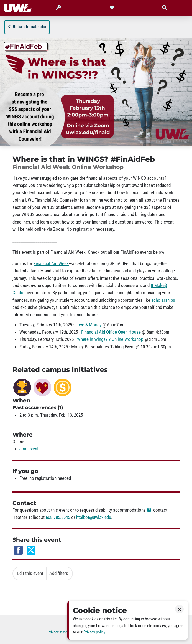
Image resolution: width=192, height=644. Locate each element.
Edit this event (30, 573)
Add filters (59, 573)
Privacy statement (62, 632)
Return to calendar (27, 27)
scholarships (163, 300)
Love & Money (88, 325)
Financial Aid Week (51, 263)
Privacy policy (94, 632)
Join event (29, 449)
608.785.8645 (58, 517)
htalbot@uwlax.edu (94, 517)
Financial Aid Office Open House (111, 332)
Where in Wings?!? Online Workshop (110, 339)
